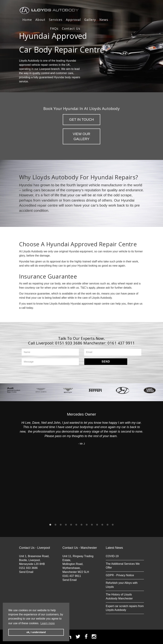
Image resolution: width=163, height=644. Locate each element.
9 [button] (92, 525)
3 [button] (61, 525)
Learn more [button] (48, 623)
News (104, 20)
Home (27, 20)
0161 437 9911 (121, 343)
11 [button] (102, 525)
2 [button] (55, 525)
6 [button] (76, 525)
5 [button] (71, 525)
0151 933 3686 (69, 343)
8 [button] (87, 525)
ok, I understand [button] (36, 632)
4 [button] (66, 525)
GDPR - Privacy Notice (120, 575)
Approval (73, 20)
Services (56, 20)
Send (106, 362)
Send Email (26, 572)
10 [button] (97, 525)
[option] (14, 390)
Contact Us (71, 28)
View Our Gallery (81, 136)
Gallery (90, 20)
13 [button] (113, 525)
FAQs (54, 28)
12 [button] (108, 525)
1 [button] (50, 525)
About (40, 20)
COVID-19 (112, 556)
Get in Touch (81, 120)
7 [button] (81, 525)
